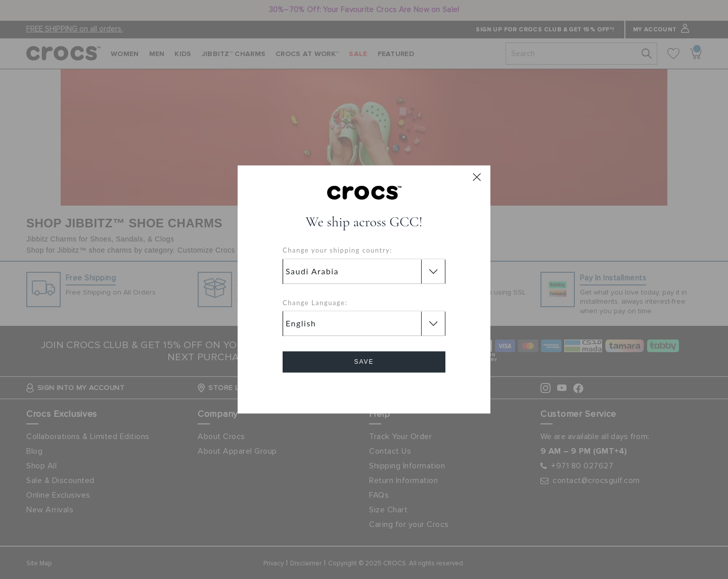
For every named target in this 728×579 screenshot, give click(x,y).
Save (364, 362)
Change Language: (315, 303)
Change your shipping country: (337, 251)
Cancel (364, 391)
